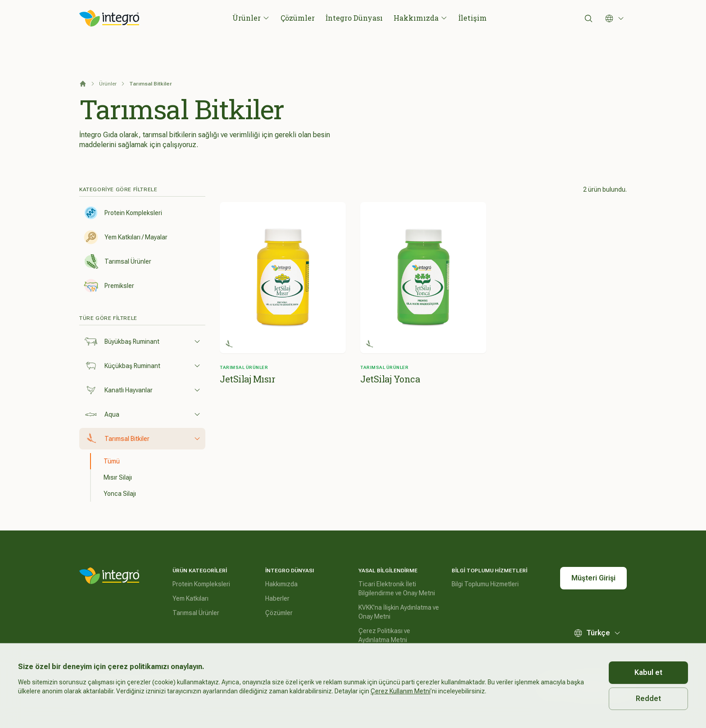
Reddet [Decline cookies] (648, 699)
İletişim (473, 18)
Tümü (112, 461)
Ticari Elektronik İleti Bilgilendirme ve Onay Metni (397, 589)
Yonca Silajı (120, 494)
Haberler (277, 598)
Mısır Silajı (118, 477)
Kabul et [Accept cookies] (648, 672)
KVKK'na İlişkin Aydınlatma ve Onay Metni (399, 612)
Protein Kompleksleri (123, 213)
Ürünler (251, 18)
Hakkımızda (421, 18)
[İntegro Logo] (109, 18)
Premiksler (109, 286)
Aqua (142, 414)
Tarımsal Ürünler (118, 261)
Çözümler (298, 18)
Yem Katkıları (190, 598)
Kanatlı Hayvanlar (142, 390)
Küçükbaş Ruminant (142, 366)
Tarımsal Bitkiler (142, 439)
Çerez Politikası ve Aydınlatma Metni (384, 635)
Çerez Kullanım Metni (401, 691)
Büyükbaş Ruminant (142, 342)
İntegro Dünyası (354, 18)
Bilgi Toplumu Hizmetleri (485, 584)
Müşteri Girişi (593, 578)
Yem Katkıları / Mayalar (126, 237)
